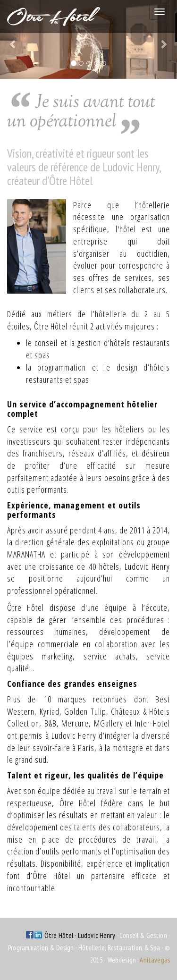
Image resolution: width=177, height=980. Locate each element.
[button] (13, 39)
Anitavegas (155, 960)
